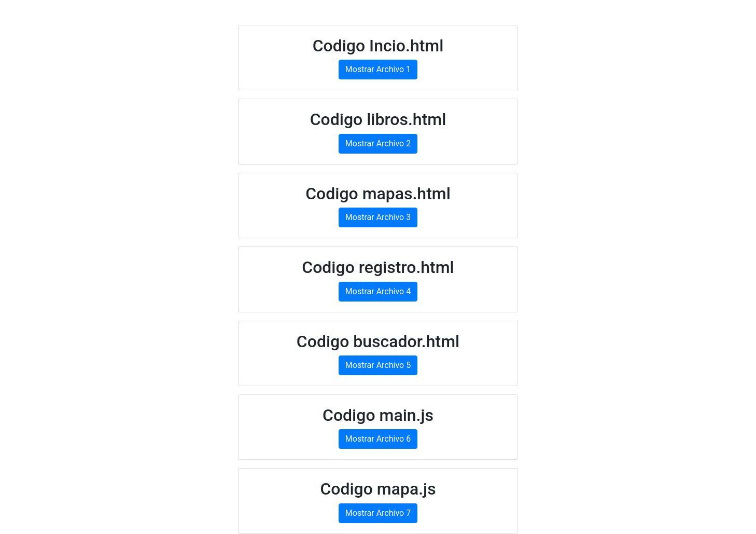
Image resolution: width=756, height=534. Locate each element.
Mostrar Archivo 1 (378, 69)
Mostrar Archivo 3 (378, 217)
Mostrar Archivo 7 (378, 513)
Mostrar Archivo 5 (378, 365)
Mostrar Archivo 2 (378, 143)
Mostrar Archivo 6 (378, 439)
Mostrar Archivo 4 (378, 291)
